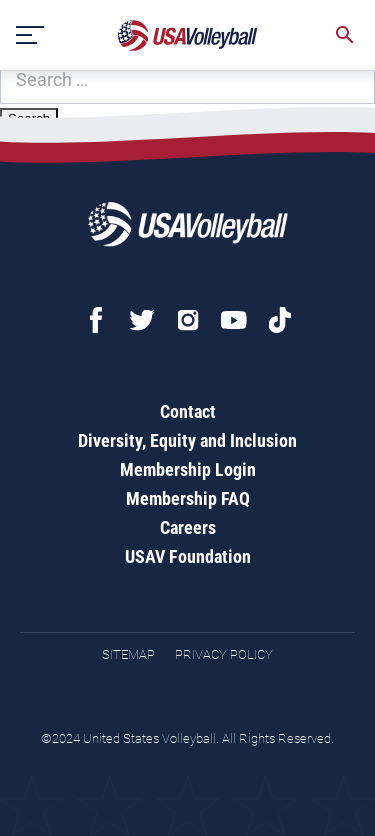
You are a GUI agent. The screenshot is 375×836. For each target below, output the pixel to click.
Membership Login (188, 469)
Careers (188, 527)
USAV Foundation (188, 556)
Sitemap (128, 654)
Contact (188, 411)
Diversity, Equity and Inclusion (187, 440)
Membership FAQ (188, 498)
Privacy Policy (224, 654)
